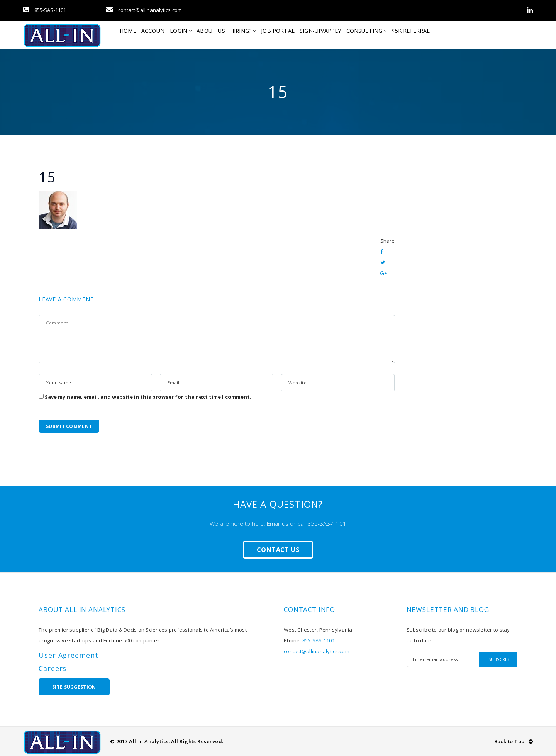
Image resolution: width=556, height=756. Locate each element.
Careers (53, 668)
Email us (278, 523)
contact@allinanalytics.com (144, 10)
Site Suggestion (74, 687)
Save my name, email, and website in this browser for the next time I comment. (148, 397)
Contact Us (278, 550)
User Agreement (69, 655)
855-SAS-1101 (45, 10)
